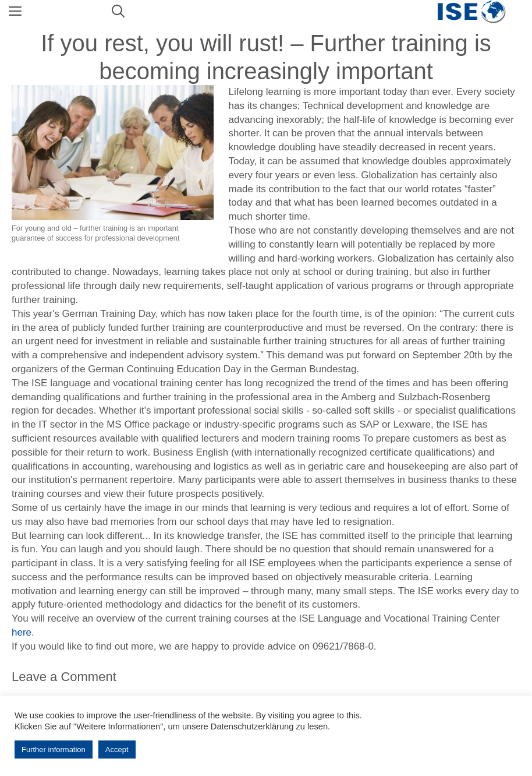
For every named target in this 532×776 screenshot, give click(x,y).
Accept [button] (117, 749)
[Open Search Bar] (118, 12)
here (22, 632)
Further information (54, 749)
